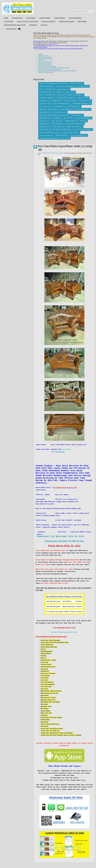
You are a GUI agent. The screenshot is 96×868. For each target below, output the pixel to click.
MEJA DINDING (66, 109)
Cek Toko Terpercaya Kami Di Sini (64, 632)
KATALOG (44, 25)
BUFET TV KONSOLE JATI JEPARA (50, 95)
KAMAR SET (55, 101)
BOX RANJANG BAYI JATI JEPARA (50, 92)
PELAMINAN (43, 124)
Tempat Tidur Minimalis (77, 135)
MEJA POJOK (68, 118)
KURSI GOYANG (69, 101)
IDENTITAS (42, 60)
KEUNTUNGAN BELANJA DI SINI (15, 25)
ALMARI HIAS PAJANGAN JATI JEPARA (52, 83)
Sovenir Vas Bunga (45, 135)
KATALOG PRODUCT (48, 22)
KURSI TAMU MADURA (60, 104)
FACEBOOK (33, 25)
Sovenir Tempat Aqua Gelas (81, 130)
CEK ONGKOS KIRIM (45, 63)
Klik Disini (67, 449)
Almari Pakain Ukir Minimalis (64, 86)
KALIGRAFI (43, 101)
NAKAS (82, 121)
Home (40, 153)
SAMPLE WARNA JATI (45, 62)
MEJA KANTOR (44, 112)
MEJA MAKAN (76, 115)
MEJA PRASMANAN (83, 118)
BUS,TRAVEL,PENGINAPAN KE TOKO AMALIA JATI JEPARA (57, 71)
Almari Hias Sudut (75, 83)
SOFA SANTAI (44, 130)
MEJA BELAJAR (73, 106)
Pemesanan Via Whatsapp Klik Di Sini (61, 536)
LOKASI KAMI (9, 22)
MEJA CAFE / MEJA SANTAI (48, 109)
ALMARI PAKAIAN (45, 86)
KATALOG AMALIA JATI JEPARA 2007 (50, 69)
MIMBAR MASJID (70, 121)
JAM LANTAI (82, 98)
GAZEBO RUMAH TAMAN (65, 98)
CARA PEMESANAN (45, 57)
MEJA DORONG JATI (82, 109)
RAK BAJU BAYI (44, 127)
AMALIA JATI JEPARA (36, 147)
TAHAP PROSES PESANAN (47, 66)
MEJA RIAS (43, 121)
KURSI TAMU (43, 104)
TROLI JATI (64, 138)
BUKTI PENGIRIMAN (45, 65)
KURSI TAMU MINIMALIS (80, 104)
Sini (84, 780)
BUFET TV (69, 92)
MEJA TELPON (56, 121)
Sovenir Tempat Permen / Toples (49, 132)
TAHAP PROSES (59, 18)
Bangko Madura (62, 89)
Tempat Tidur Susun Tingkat (48, 138)
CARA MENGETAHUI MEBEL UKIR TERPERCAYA (54, 68)
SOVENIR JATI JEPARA (60, 130)
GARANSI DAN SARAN (46, 59)
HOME (6, 18)
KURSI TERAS (59, 106)
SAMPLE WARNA (45, 18)
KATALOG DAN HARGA (46, 72)
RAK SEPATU (58, 127)
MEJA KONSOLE (58, 112)
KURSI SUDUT (84, 101)
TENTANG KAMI (17, 18)
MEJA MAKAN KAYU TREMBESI (49, 118)
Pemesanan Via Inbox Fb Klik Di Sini (64, 541)
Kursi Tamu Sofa (44, 106)
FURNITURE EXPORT (46, 98)
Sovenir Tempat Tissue (70, 132)
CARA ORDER (31, 18)
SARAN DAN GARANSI (66, 22)
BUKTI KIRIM (82, 22)
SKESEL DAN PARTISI (73, 127)
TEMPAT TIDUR (60, 135)
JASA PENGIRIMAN (75, 18)
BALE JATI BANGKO (46, 89)
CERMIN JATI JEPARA (74, 95)
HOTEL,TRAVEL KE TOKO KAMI (27, 22)
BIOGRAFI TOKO (44, 56)
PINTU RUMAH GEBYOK (74, 124)
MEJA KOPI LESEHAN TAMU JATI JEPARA (53, 115)
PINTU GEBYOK (57, 124)
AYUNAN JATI (82, 86)
